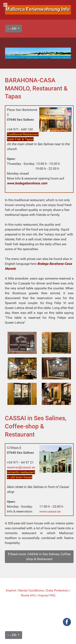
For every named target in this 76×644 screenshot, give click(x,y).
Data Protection (58, 590)
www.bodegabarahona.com (27, 183)
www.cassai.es (50, 511)
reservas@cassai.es (21, 467)
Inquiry (43, 595)
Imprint (11, 590)
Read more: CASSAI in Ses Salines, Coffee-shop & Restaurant (39, 557)
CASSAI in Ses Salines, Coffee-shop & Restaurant (36, 426)
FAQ (52, 595)
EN (12, 28)
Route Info (29, 595)
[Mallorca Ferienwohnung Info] (38, 9)
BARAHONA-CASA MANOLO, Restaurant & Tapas (36, 88)
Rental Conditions (31, 590)
